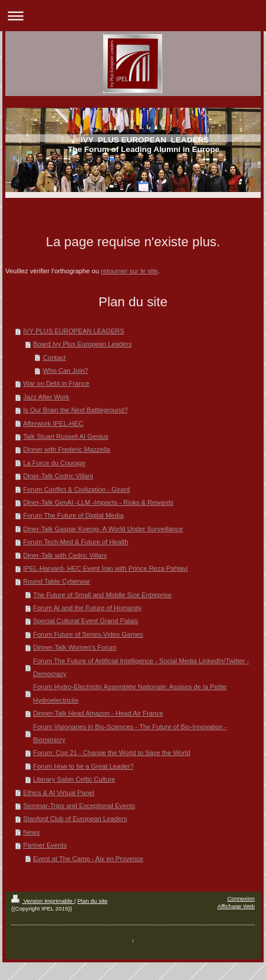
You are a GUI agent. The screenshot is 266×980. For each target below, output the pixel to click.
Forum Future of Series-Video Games (88, 634)
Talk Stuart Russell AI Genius (65, 436)
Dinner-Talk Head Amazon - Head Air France (98, 713)
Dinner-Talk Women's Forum (75, 647)
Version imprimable (43, 901)
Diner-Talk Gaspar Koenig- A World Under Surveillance (103, 529)
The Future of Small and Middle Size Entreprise (102, 595)
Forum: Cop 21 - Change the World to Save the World (111, 753)
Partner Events (45, 845)
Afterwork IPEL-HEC (53, 423)
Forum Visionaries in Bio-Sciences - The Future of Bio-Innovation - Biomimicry (130, 733)
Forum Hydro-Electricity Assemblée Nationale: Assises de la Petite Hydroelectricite (130, 693)
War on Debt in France (56, 383)
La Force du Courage (54, 463)
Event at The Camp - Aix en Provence (88, 859)
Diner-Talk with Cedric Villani (65, 555)
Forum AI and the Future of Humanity (87, 608)
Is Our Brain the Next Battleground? (75, 410)
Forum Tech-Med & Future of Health (75, 542)
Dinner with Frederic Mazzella (66, 449)
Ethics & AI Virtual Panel (58, 793)
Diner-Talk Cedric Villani (58, 476)
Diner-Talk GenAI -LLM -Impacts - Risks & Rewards (98, 502)
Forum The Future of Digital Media (73, 515)
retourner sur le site (129, 271)
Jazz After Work (46, 397)
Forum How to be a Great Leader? (83, 766)
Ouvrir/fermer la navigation (133, 16)
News (31, 832)
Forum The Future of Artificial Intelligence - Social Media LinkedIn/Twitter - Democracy (141, 667)
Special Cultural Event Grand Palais (86, 621)
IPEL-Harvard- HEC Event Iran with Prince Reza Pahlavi (105, 568)
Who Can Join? (66, 370)
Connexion (241, 898)
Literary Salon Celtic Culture (74, 779)
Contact (55, 357)
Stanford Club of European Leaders (75, 819)
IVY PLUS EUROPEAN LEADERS (73, 331)
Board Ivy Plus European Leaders (82, 344)
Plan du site (92, 901)
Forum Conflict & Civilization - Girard (76, 489)
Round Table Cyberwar (57, 581)
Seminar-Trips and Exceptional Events (79, 806)
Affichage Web (236, 906)
